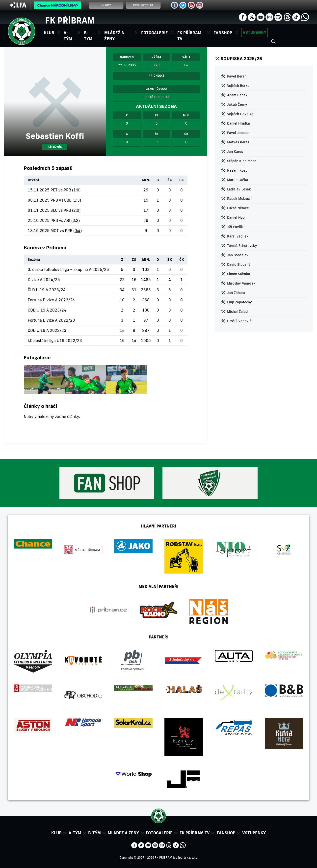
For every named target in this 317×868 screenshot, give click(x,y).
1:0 (76, 190)
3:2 (76, 220)
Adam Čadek (237, 95)
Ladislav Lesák (239, 189)
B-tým (94, 833)
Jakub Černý (237, 105)
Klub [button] (49, 33)
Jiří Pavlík (235, 227)
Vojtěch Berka (238, 86)
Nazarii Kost (237, 170)
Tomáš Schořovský (242, 246)
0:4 (78, 231)
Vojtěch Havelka (240, 114)
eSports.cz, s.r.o (186, 857)
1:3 (77, 200)
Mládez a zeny (123, 833)
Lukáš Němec (238, 208)
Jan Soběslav (238, 255)
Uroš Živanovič (239, 321)
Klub (56, 833)
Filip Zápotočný (239, 302)
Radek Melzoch (239, 199)
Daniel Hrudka (238, 123)
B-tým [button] (88, 36)
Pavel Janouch (239, 133)
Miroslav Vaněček (241, 283)
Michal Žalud (237, 312)
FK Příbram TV (189, 36)
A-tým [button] (68, 36)
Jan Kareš (235, 152)
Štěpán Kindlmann (242, 161)
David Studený (239, 264)
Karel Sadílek (238, 236)
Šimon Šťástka (239, 274)
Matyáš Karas (238, 142)
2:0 (76, 210)
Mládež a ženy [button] (114, 36)
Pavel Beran (237, 76)
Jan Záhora (236, 293)
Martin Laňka (238, 180)
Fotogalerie (155, 33)
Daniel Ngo (236, 217)
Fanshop (223, 33)
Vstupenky (254, 32)
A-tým (75, 833)
